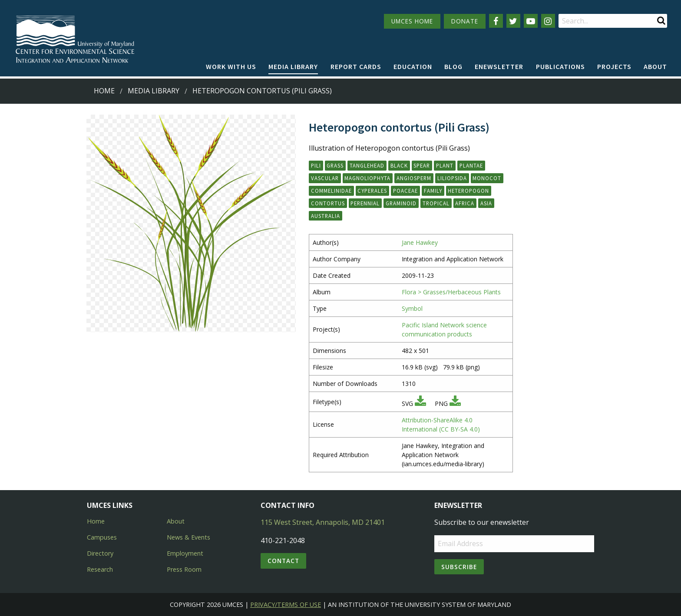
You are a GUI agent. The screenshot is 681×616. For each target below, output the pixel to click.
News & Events (188, 537)
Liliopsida (452, 178)
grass (335, 165)
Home (104, 91)
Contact (283, 561)
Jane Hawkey (420, 242)
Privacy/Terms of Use (286, 604)
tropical (436, 203)
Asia (486, 203)
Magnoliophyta (367, 178)
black (399, 165)
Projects (614, 66)
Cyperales (372, 191)
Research (100, 569)
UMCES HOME (412, 21)
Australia (326, 216)
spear (422, 165)
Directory (100, 553)
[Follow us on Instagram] (548, 21)
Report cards (356, 66)
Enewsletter (499, 66)
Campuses (102, 537)
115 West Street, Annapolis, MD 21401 (323, 522)
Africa (465, 203)
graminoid (401, 203)
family (433, 191)
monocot (487, 178)
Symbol (412, 308)
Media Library (293, 66)
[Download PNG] (455, 404)
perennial (365, 203)
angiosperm (414, 178)
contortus (328, 203)
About (655, 66)
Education (413, 66)
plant (445, 165)
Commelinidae (331, 191)
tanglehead (367, 165)
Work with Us (231, 66)
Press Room (184, 569)
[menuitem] (231, 67)
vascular (325, 178)
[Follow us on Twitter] (513, 21)
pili (316, 165)
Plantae (471, 165)
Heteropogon (468, 191)
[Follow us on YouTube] (531, 21)
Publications (560, 66)
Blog (453, 66)
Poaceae (405, 191)
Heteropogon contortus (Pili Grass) (262, 91)
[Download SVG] (420, 404)
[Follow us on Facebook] (496, 21)
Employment (185, 553)
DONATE (465, 21)
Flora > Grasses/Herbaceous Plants (451, 292)
